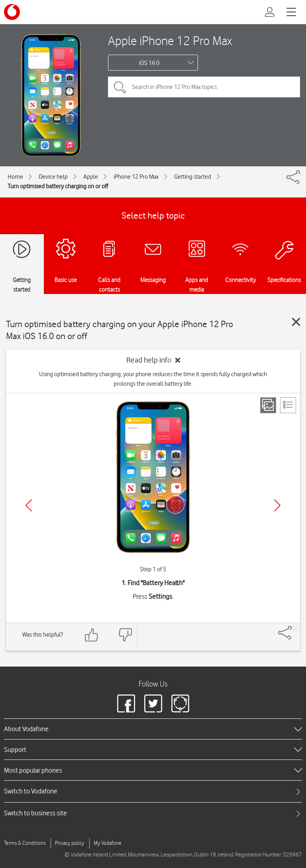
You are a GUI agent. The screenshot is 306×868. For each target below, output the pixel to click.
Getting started (193, 177)
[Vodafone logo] (12, 12)
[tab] (153, 791)
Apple (91, 177)
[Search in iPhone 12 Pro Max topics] (204, 87)
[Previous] (29, 505)
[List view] (288, 405)
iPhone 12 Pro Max (136, 177)
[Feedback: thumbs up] (92, 635)
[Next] (277, 505)
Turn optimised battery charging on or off (58, 186)
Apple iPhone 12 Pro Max (170, 40)
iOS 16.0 (149, 63)
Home (15, 177)
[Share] (294, 629)
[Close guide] (296, 322)
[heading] (153, 729)
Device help (53, 177)
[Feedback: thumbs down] (125, 635)
